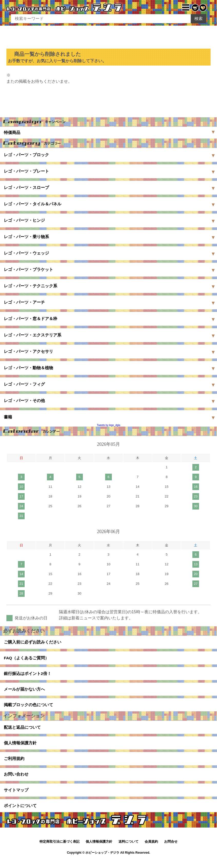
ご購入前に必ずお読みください (33, 643)
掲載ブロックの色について (28, 708)
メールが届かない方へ (24, 692)
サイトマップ (16, 797)
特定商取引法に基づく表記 (60, 850)
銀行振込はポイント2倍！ (28, 675)
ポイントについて (20, 813)
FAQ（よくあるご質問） (27, 659)
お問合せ (171, 850)
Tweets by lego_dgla (108, 425)
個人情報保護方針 (20, 748)
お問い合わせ (16, 781)
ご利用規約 (14, 764)
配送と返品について (22, 731)
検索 (199, 19)
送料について (129, 850)
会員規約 (151, 850)
